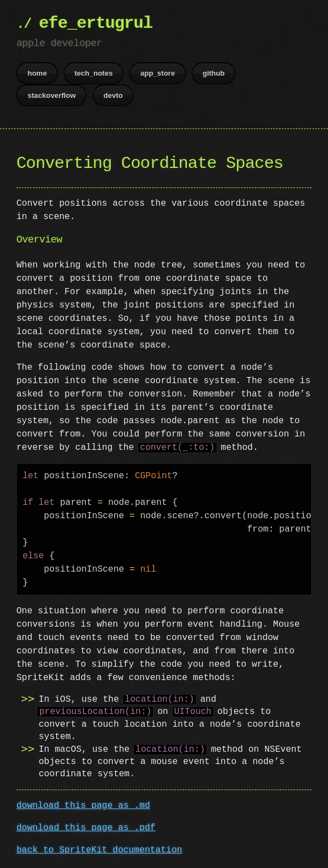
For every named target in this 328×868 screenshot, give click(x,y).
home (37, 73)
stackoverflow (52, 95)
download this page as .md (83, 806)
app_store (158, 73)
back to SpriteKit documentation (99, 850)
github (214, 73)
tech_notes (94, 73)
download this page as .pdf (86, 828)
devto (113, 95)
